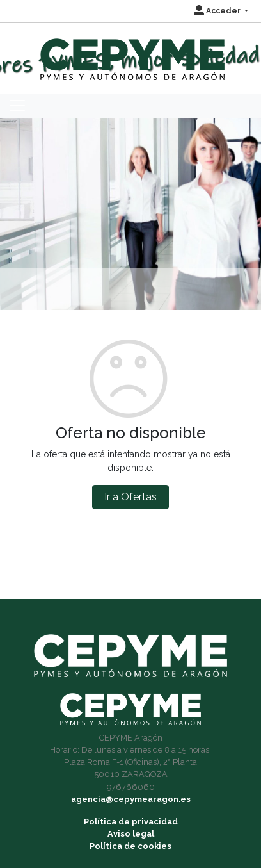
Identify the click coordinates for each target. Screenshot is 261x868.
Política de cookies (130, 846)
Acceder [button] (218, 11)
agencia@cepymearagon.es (131, 799)
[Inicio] (131, 53)
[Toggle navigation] (17, 106)
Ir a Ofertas (130, 497)
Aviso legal (131, 834)
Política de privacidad (131, 822)
